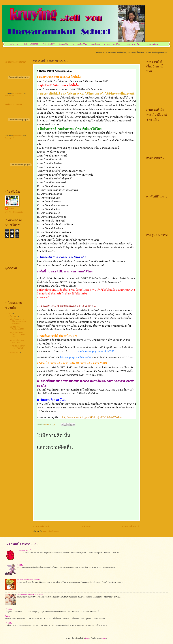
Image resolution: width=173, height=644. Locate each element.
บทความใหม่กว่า (42, 526)
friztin (87, 638)
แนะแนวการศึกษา (113, 44)
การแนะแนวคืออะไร (25, 550)
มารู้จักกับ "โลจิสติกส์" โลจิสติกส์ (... (17, 335)
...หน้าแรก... (14, 44)
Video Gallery (48, 44)
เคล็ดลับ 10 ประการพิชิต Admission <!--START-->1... (18, 321)
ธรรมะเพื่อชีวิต (80, 44)
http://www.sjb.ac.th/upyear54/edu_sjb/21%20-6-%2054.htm (92, 417)
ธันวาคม (13, 316)
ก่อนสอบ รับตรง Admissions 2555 (17, 328)
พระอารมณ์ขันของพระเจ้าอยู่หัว (17, 341)
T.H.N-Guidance (31, 44)
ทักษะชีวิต (64, 44)
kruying (11, 208)
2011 (10, 313)
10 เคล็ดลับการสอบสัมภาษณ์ (16, 62)
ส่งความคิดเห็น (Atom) (51, 531)
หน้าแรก (86, 526)
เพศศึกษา (95, 44)
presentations (18, 93)
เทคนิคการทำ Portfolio (14, 104)
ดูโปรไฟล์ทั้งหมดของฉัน (14, 212)
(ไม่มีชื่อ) (20, 565)
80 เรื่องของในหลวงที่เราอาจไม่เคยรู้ (17, 347)
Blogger (104, 638)
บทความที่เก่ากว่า (131, 526)
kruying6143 (10, 95)
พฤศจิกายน (14, 353)
